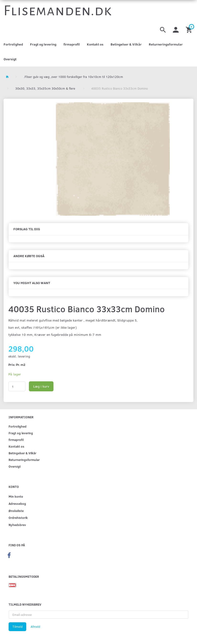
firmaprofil (72, 44)
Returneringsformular (166, 44)
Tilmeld (17, 627)
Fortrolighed (13, 44)
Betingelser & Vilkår (126, 44)
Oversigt (10, 59)
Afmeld (35, 627)
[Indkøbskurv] (190, 29)
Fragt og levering (43, 44)
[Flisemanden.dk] (58, 11)
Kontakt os (95, 44)
